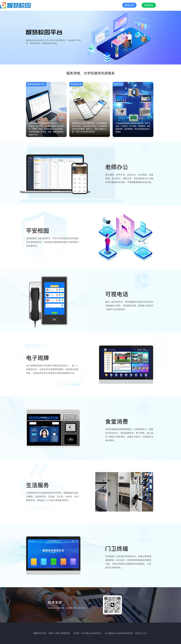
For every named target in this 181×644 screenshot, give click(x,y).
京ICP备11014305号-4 (92, 633)
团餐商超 (149, 5)
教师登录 (129, 5)
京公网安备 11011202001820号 (119, 633)
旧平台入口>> (141, 633)
